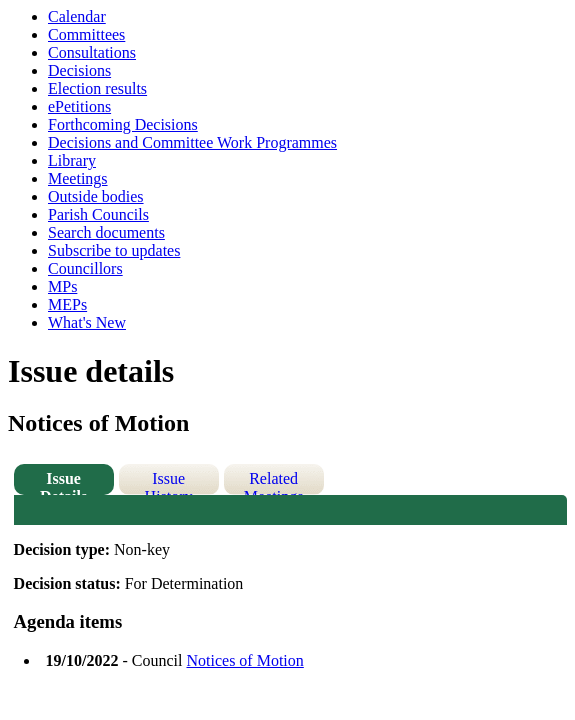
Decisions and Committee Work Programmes (192, 142)
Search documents (106, 232)
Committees (86, 34)
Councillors (85, 268)
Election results (97, 88)
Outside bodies (96, 196)
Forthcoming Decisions (123, 124)
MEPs (67, 304)
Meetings (78, 178)
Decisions (79, 70)
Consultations (92, 52)
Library (72, 160)
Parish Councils (98, 214)
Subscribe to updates (114, 250)
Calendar (77, 16)
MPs (62, 286)
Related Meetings (274, 482)
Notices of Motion (244, 660)
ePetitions (79, 106)
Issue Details (63, 482)
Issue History (169, 482)
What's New (87, 322)
